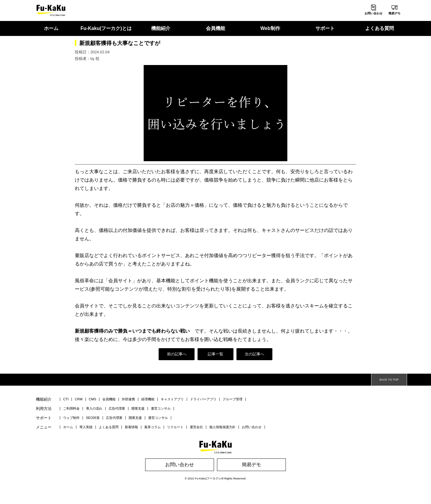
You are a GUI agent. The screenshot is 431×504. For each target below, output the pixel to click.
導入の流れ (94, 409)
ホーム (51, 28)
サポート (325, 28)
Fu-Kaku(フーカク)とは (106, 28)
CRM (79, 399)
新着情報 (131, 427)
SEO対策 (93, 418)
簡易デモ (394, 13)
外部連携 (128, 399)
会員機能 (215, 28)
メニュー (44, 427)
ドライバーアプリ (203, 399)
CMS (93, 399)
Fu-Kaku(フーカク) (207, 478)
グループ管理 (233, 399)
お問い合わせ (374, 13)
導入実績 (86, 427)
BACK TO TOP (389, 379)
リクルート (175, 427)
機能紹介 (161, 28)
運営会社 (196, 427)
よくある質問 (380, 28)
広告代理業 (117, 409)
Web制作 (270, 28)
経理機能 (148, 399)
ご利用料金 (71, 409)
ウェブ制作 (71, 418)
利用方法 (44, 409)
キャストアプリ (172, 399)
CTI (66, 399)
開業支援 (138, 409)
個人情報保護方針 (222, 427)
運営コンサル (161, 409)
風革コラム (152, 427)
